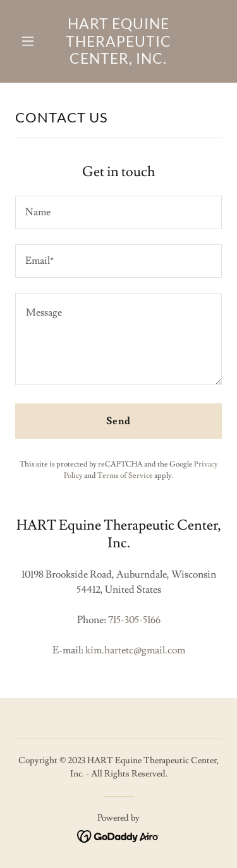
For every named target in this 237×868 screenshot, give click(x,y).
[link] (118, 61)
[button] (31, 41)
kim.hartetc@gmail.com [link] (135, 650)
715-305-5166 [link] (134, 620)
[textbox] (118, 212)
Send (118, 421)
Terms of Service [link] (125, 476)
